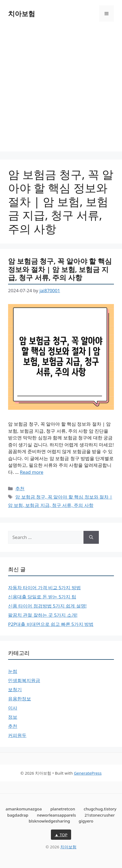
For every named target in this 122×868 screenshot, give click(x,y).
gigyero (86, 821)
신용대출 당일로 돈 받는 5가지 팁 (42, 597)
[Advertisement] (61, 91)
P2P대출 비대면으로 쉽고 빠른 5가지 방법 (51, 624)
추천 (20, 488)
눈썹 (13, 671)
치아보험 (22, 13)
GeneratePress (88, 773)
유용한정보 (20, 699)
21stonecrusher (100, 815)
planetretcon (63, 809)
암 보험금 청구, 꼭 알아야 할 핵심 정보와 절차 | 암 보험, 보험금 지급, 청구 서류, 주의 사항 (60, 269)
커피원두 (17, 735)
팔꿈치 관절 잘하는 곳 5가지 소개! (43, 615)
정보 (13, 717)
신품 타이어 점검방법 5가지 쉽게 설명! (47, 606)
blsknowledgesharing (50, 821)
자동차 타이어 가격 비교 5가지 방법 (44, 588)
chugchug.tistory (100, 809)
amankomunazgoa (24, 809)
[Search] (91, 537)
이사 (13, 708)
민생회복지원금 (24, 680)
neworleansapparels (56, 815)
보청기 (15, 689)
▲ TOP (61, 835)
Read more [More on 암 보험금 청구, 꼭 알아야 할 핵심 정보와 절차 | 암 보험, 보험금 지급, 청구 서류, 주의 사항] (32, 472)
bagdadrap (18, 815)
